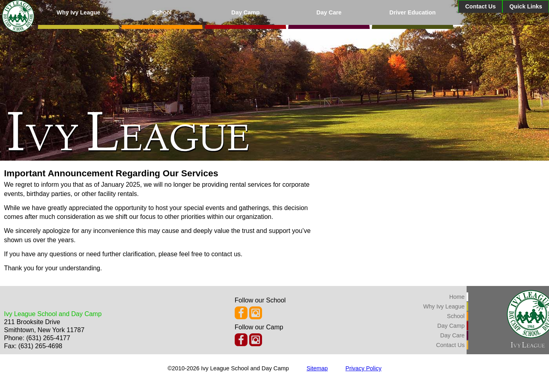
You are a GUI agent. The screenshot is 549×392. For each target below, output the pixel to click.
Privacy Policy (364, 368)
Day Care (329, 12)
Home (457, 297)
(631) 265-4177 (48, 338)
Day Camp (246, 12)
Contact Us (480, 6)
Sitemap (317, 368)
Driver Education (413, 12)
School (162, 12)
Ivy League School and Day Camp (53, 314)
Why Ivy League (79, 12)
